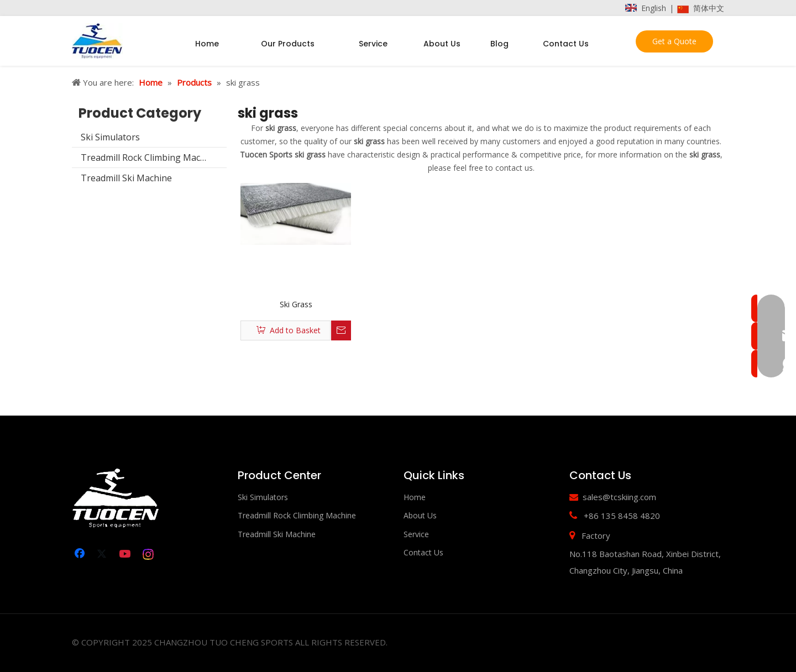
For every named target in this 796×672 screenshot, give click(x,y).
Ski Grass (296, 304)
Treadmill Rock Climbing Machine (150, 158)
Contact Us (423, 552)
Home (415, 497)
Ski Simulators (110, 137)
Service (416, 534)
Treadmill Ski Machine (126, 178)
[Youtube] (126, 554)
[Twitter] (103, 554)
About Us (420, 515)
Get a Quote (674, 41)
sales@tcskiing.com (619, 497)
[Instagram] (149, 554)
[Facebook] (81, 554)
